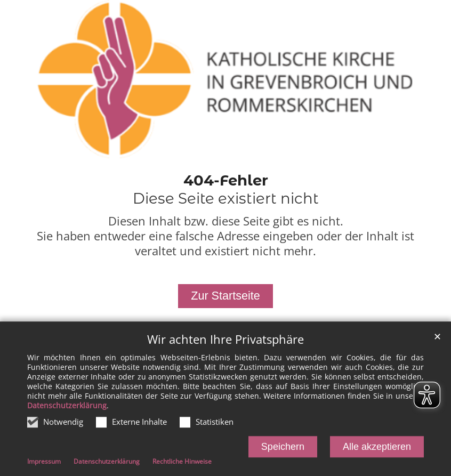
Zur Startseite (226, 296)
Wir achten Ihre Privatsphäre (226, 344)
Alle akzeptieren (377, 451)
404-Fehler (226, 180)
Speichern (283, 451)
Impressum (44, 466)
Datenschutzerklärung (67, 410)
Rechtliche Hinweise (182, 466)
